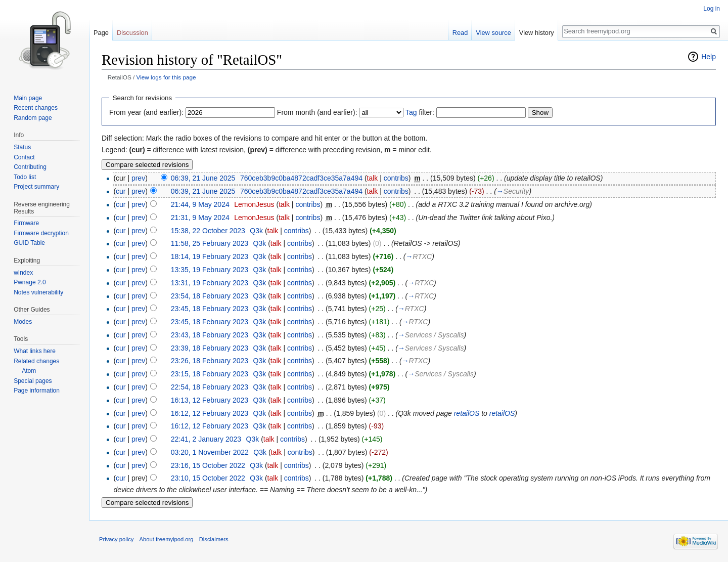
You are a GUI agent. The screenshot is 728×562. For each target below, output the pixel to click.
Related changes (36, 361)
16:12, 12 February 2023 (210, 413)
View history (537, 33)
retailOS (467, 413)
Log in (712, 9)
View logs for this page (166, 77)
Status (22, 147)
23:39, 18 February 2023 (210, 348)
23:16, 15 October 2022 (208, 465)
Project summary (36, 187)
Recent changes (36, 108)
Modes (23, 322)
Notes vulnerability (38, 292)
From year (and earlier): (146, 112)
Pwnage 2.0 (30, 282)
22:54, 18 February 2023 (210, 387)
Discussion (132, 33)
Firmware (26, 223)
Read (460, 33)
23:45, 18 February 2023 (210, 309)
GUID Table (29, 243)
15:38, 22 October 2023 (208, 231)
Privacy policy (116, 539)
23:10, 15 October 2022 (208, 478)
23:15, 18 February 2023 (210, 374)
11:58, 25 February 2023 (210, 243)
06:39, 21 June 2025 (203, 178)
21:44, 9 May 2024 (200, 204)
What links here (35, 351)
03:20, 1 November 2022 (210, 452)
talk (373, 178)
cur (121, 191)
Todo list (25, 177)
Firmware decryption (41, 233)
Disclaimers (214, 539)
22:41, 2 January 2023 (206, 439)
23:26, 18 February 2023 (210, 361)
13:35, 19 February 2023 (210, 270)
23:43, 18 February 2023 (210, 335)
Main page (28, 98)
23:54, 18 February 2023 (210, 296)
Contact (24, 157)
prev (138, 178)
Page (101, 33)
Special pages (33, 381)
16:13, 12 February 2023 (210, 400)
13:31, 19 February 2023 (210, 283)
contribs (396, 178)
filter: (420, 112)
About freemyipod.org (167, 539)
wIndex (23, 273)
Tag (411, 112)
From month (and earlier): (317, 112)
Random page (33, 118)
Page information (37, 391)
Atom (29, 371)
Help (709, 57)
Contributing (30, 167)
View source (493, 33)
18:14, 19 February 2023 (210, 256)
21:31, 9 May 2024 (200, 218)
